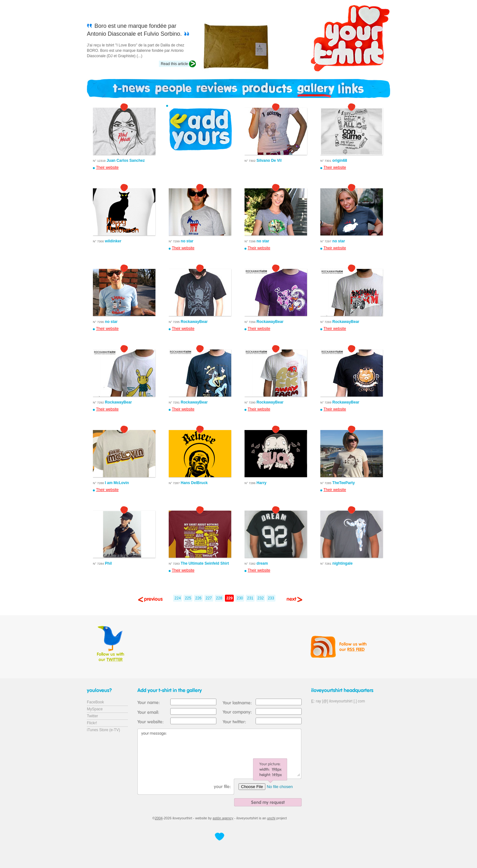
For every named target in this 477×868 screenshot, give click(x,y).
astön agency (223, 818)
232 (261, 598)
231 (250, 598)
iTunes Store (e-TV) (103, 730)
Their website (107, 167)
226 (198, 598)
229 (229, 598)
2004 (159, 818)
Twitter (92, 716)
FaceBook (95, 702)
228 (219, 598)
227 (209, 598)
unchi (271, 818)
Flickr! (92, 723)
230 (240, 598)
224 (178, 598)
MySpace (95, 709)
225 (188, 598)
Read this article (174, 64)
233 (271, 598)
